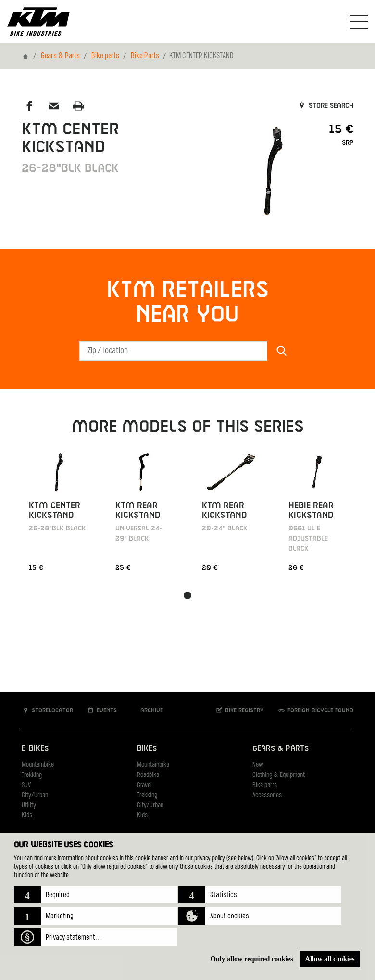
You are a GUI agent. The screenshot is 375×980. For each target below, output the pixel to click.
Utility (29, 806)
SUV (26, 785)
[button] (95, 895)
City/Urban (35, 795)
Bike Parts (145, 56)
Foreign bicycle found (315, 710)
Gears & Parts (60, 56)
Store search (325, 106)
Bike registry (239, 710)
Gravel (144, 785)
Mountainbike (38, 765)
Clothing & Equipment (279, 775)
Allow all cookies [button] (330, 959)
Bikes (147, 749)
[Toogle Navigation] (359, 22)
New (258, 765)
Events (102, 710)
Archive (147, 710)
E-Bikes (35, 749)
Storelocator (47, 710)
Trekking (32, 775)
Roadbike (148, 775)
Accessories (267, 795)
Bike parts (105, 56)
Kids (27, 816)
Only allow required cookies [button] (252, 959)
